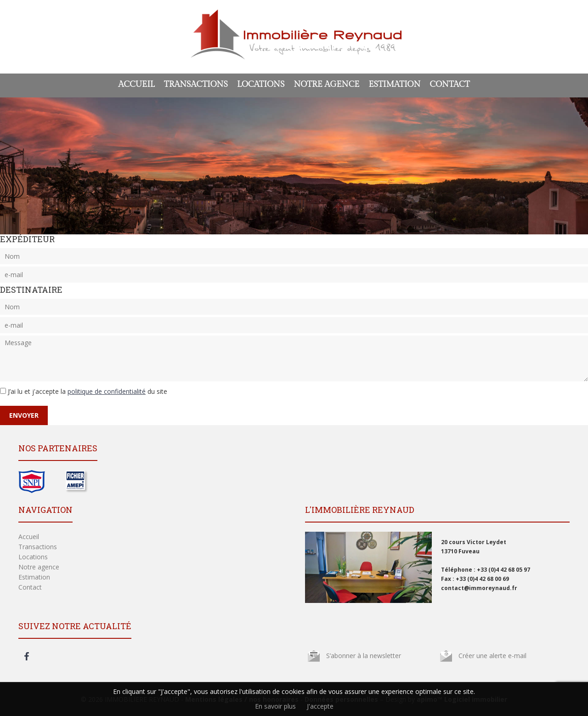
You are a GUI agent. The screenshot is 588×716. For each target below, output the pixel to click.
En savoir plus (275, 706)
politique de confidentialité (107, 391)
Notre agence (326, 84)
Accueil (136, 84)
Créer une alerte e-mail (492, 656)
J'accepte (320, 706)
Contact (449, 84)
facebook (27, 656)
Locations (261, 84)
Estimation (394, 84)
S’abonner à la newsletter (364, 656)
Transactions (196, 84)
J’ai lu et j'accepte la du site (88, 391)
